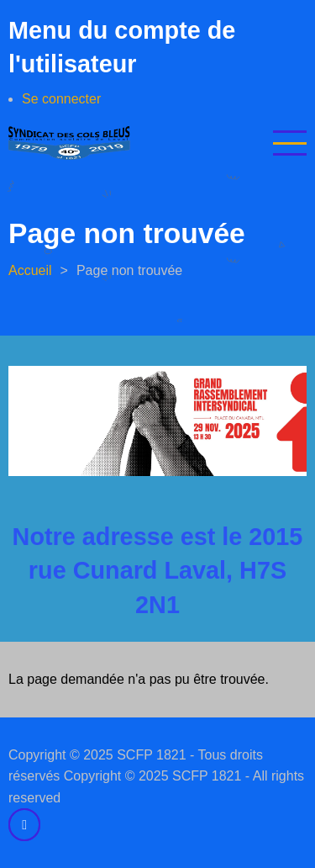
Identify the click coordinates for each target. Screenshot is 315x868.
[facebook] (24, 824)
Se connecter (61, 99)
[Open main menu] (290, 143)
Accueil (30, 270)
